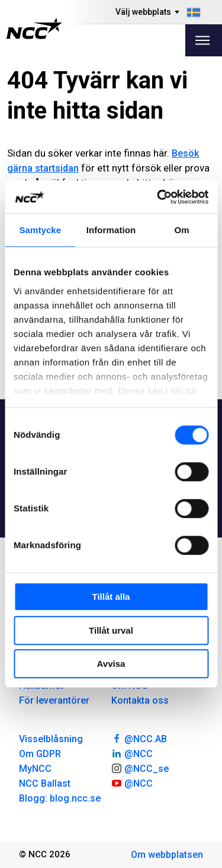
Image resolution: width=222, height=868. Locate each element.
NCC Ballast (45, 783)
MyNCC (35, 769)
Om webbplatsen (167, 855)
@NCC (132, 753)
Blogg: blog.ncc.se (60, 798)
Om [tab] (182, 230)
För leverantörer (54, 700)
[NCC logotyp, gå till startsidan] (34, 28)
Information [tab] (111, 230)
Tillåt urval (111, 630)
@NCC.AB (139, 738)
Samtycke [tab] (40, 230)
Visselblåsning (51, 739)
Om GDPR (40, 754)
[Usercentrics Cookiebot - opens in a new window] (158, 197)
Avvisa (111, 664)
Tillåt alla (111, 597)
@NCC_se (140, 768)
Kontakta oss (140, 700)
